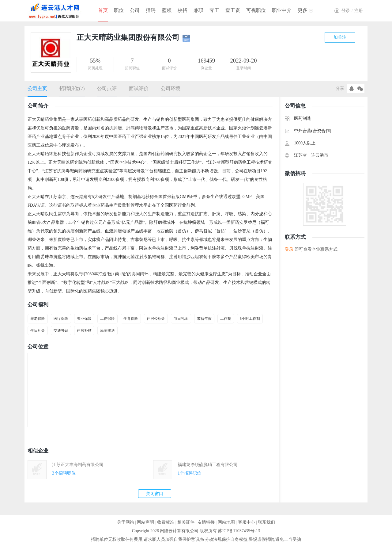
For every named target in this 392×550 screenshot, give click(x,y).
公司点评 (107, 88)
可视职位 (256, 10)
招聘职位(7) (72, 88)
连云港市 (320, 155)
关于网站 (126, 522)
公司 (135, 10)
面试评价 (139, 88)
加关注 (340, 37)
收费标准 (166, 522)
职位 (119, 10)
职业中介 (282, 10)
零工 (214, 10)
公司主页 (37, 88)
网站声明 (145, 522)
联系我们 (266, 522)
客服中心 (247, 522)
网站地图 (226, 522)
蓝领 (167, 10)
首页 (103, 10)
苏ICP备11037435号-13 (239, 531)
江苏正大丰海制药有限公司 (78, 465)
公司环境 (171, 88)
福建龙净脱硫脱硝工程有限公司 (208, 465)
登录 (289, 249)
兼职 (198, 10)
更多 (303, 10)
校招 (183, 10)
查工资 (233, 10)
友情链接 (206, 522)
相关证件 (186, 522)
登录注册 (352, 11)
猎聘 (151, 10)
